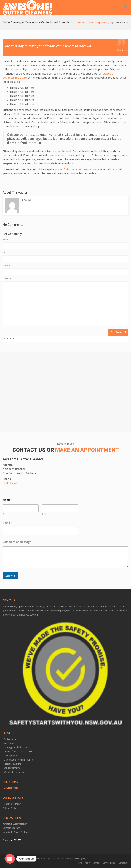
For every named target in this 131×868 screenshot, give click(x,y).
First (5, 514)
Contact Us (124, 863)
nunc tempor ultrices (61, 155)
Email (6, 252)
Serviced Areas (11, 788)
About (87, 863)
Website (7, 265)
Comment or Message (17, 542)
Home (82, 23)
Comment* (8, 278)
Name (6, 239)
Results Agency (79, 859)
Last (44, 514)
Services (96, 863)
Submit (10, 576)
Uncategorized (98, 23)
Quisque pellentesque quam (81, 169)
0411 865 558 (10, 483)
